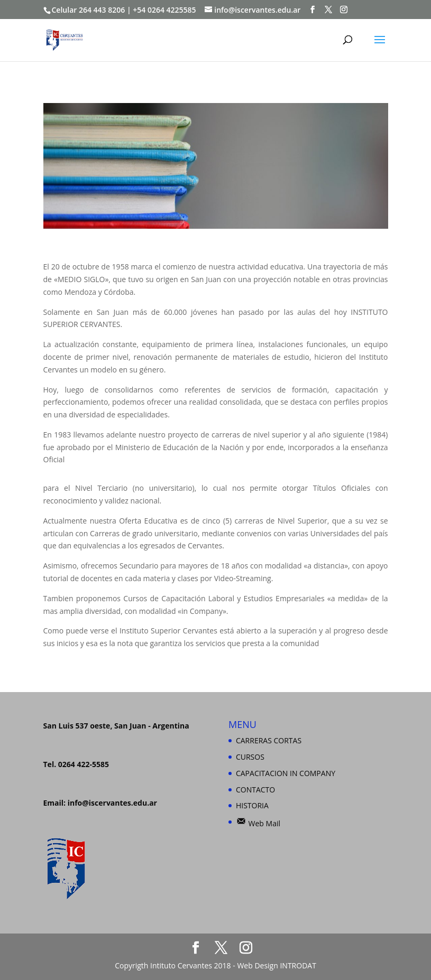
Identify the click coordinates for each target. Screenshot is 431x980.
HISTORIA (252, 805)
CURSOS (250, 757)
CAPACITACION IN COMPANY (286, 773)
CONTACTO (255, 790)
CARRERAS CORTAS (269, 740)
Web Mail (258, 823)
